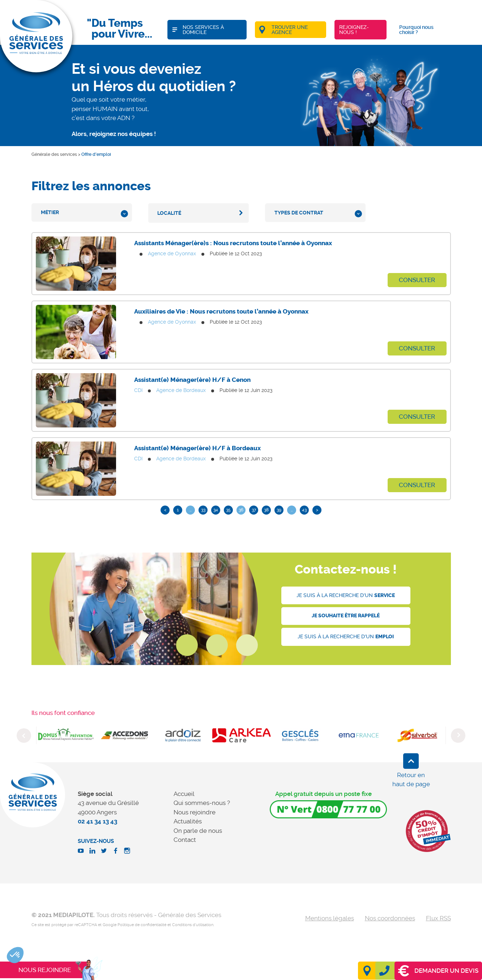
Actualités (188, 821)
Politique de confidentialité (142, 925)
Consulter (417, 280)
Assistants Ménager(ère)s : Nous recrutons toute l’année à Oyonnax (233, 243)
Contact (185, 840)
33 (203, 510)
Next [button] (458, 736)
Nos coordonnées (390, 918)
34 (216, 510)
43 (304, 510)
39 (279, 510)
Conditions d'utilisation (193, 925)
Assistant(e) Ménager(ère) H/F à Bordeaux (197, 448)
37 (254, 510)
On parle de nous (198, 831)
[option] (66, 735)
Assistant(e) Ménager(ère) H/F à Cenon (192, 380)
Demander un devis (438, 971)
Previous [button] (24, 736)
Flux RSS (438, 918)
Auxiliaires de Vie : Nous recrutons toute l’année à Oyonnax (221, 311)
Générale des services (54, 154)
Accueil (184, 794)
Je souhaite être (346, 616)
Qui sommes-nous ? (202, 803)
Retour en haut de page (411, 780)
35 (228, 510)
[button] (15, 955)
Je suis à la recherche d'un (346, 595)
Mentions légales (330, 918)
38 (266, 510)
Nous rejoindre (195, 812)
